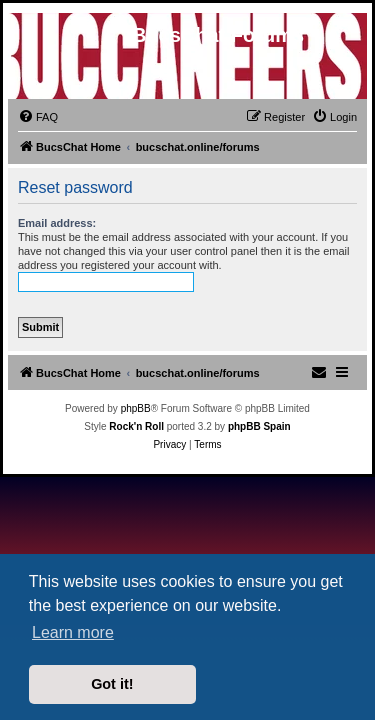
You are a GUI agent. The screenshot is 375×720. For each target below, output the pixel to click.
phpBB (136, 408)
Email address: (57, 223)
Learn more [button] (73, 632)
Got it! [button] (112, 684)
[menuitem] (38, 117)
